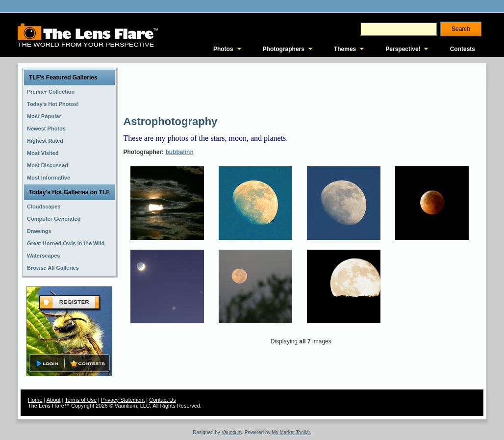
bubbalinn (179, 152)
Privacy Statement (123, 400)
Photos (223, 49)
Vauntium (232, 432)
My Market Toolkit (291, 432)
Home (35, 400)
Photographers (284, 49)
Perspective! (403, 49)
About (54, 400)
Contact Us (162, 400)
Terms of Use (81, 400)
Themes (345, 49)
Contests (463, 49)
